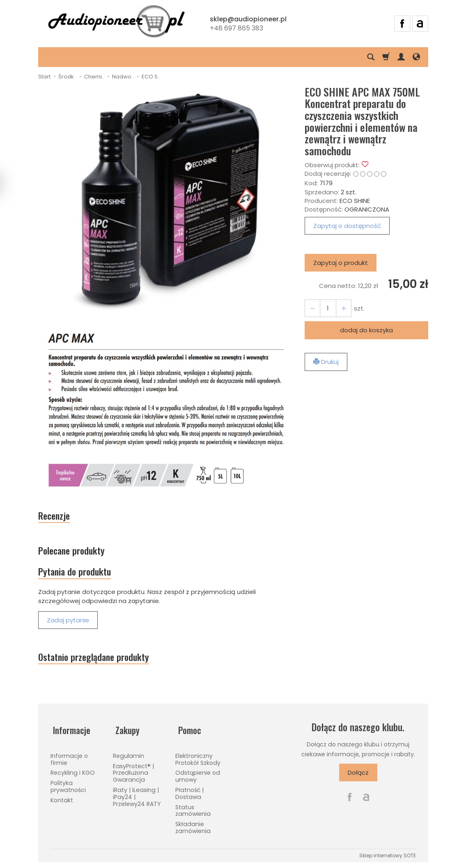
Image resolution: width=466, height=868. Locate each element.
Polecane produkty (76, 553)
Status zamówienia (193, 812)
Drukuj (326, 362)
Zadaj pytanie (68, 626)
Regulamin (129, 757)
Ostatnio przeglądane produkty (101, 664)
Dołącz (358, 780)
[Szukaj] (371, 57)
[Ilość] (326, 308)
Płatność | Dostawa (189, 795)
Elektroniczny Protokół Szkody (198, 761)
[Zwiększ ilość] (312, 308)
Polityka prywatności (68, 788)
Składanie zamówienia (193, 829)
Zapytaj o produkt (341, 263)
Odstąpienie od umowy (198, 778)
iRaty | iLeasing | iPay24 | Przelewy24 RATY (137, 799)
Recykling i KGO (73, 774)
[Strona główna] (116, 23)
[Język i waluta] (416, 57)
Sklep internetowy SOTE (388, 857)
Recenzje (57, 517)
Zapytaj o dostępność (347, 226)
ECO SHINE (355, 201)
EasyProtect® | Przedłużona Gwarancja (133, 774)
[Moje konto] (401, 57)
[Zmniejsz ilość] (341, 308)
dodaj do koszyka (366, 330)
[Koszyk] (386, 57)
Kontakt (62, 802)
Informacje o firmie (69, 761)
